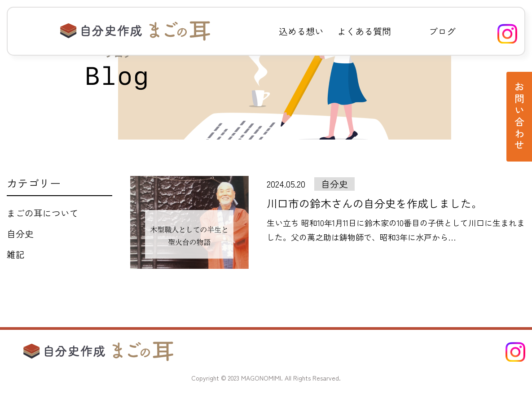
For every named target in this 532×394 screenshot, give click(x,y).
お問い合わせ (519, 117)
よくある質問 (364, 31)
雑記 (16, 254)
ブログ (442, 31)
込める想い (301, 31)
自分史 (20, 234)
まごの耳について (43, 213)
